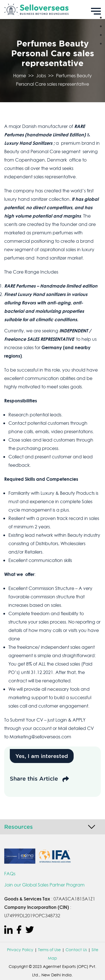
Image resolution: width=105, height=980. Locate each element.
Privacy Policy (20, 950)
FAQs (10, 874)
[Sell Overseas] (53, 9)
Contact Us (76, 950)
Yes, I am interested (42, 756)
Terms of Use (49, 950)
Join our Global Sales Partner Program (44, 885)
